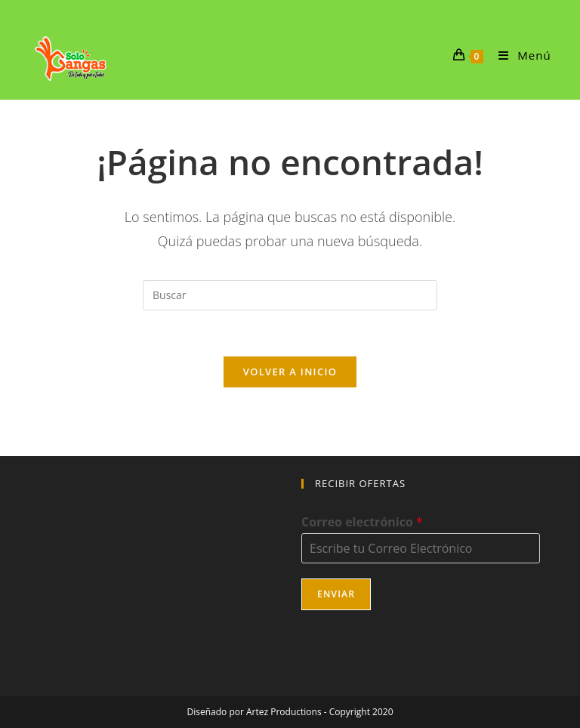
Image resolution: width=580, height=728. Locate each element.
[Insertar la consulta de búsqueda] (290, 295)
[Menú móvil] (519, 55)
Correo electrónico (362, 522)
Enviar (336, 594)
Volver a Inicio (290, 372)
